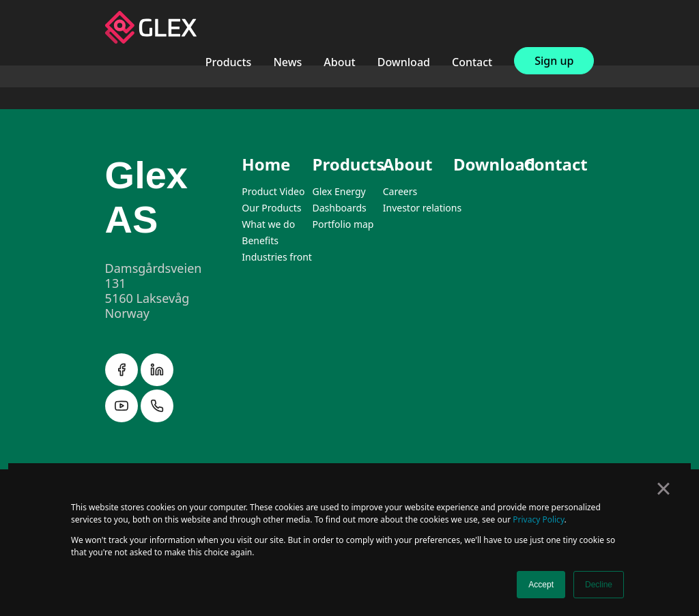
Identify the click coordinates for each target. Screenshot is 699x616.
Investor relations (422, 208)
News (287, 62)
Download (404, 62)
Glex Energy (339, 191)
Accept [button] (541, 585)
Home (266, 164)
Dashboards (340, 208)
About (339, 62)
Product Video (273, 191)
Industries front (277, 257)
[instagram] (123, 418)
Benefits (260, 240)
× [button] (663, 488)
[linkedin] (157, 382)
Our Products (271, 208)
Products (229, 62)
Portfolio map (343, 224)
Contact (472, 62)
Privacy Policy (538, 519)
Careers (400, 191)
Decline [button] (599, 585)
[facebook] (123, 382)
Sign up (554, 61)
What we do (268, 224)
